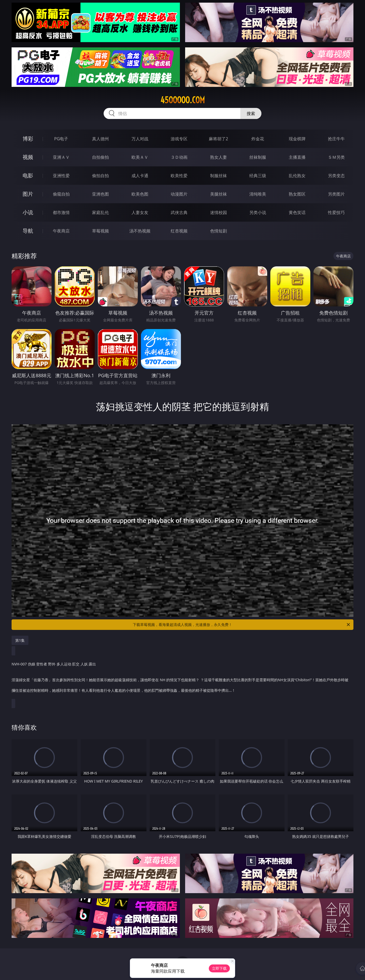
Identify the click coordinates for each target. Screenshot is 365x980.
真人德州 (100, 139)
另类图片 (336, 194)
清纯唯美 (258, 194)
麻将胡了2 (218, 139)
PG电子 (61, 139)
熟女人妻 (219, 157)
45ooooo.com (183, 100)
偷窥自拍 (61, 194)
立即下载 (219, 968)
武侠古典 (179, 212)
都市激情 (61, 212)
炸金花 (258, 139)
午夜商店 (61, 231)
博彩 (28, 139)
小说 (28, 212)
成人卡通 (140, 176)
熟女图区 (297, 194)
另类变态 (336, 176)
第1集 (20, 640)
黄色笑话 (297, 212)
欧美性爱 (179, 176)
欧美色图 (140, 194)
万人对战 (140, 139)
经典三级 (258, 176)
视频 (28, 157)
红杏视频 (179, 231)
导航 (28, 231)
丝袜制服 (258, 157)
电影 (28, 175)
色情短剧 (219, 231)
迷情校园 (219, 212)
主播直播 (297, 157)
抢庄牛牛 (336, 139)
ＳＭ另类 (336, 157)
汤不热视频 (140, 231)
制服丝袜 (219, 176)
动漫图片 (179, 194)
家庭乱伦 (100, 212)
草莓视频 (100, 231)
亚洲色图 (100, 194)
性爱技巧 (336, 212)
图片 (28, 194)
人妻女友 (140, 212)
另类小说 (258, 212)
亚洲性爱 (61, 176)
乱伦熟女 (297, 176)
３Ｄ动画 (179, 157)
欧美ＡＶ (140, 157)
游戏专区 (179, 139)
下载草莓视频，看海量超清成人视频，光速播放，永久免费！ (242, 625)
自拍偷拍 (100, 157)
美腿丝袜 (219, 194)
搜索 (251, 113)
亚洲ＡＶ (61, 157)
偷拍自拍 (100, 176)
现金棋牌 (297, 139)
